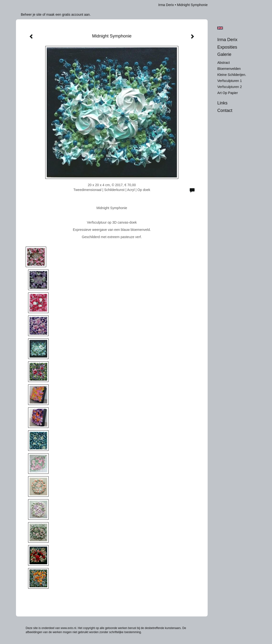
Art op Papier (228, 93)
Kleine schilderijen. (232, 75)
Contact (225, 110)
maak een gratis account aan (68, 15)
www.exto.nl (68, 628)
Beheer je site (31, 15)
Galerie (224, 54)
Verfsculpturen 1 (230, 81)
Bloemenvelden (229, 69)
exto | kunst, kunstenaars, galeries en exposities (30, 5)
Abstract (223, 63)
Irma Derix (166, 5)
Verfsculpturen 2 (230, 87)
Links (222, 103)
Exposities (227, 47)
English (220, 28)
